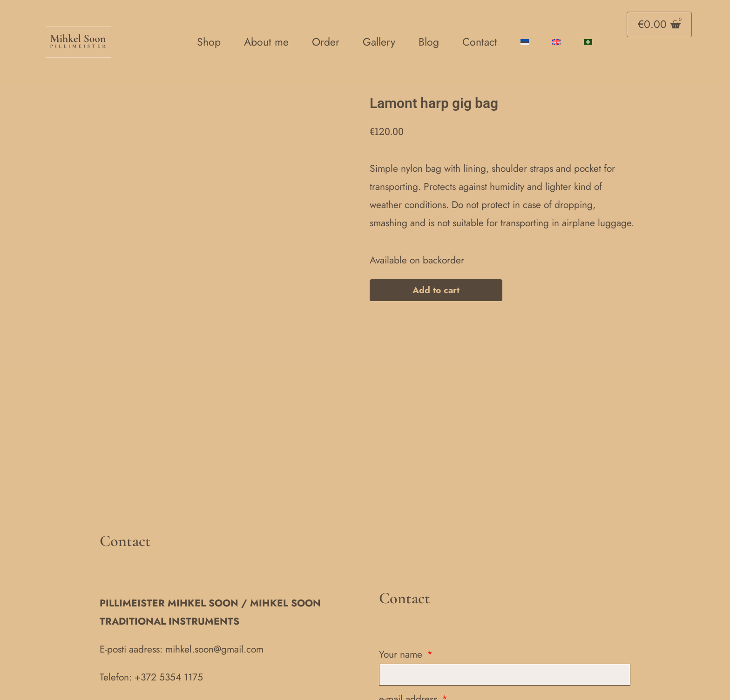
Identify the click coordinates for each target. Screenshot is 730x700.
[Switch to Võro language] (588, 42)
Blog (429, 42)
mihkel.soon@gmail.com (214, 594)
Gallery (379, 42)
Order (326, 42)
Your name (402, 599)
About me (266, 42)
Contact (480, 42)
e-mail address (409, 644)
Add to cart (436, 291)
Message (398, 689)
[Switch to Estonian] (525, 42)
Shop (209, 42)
